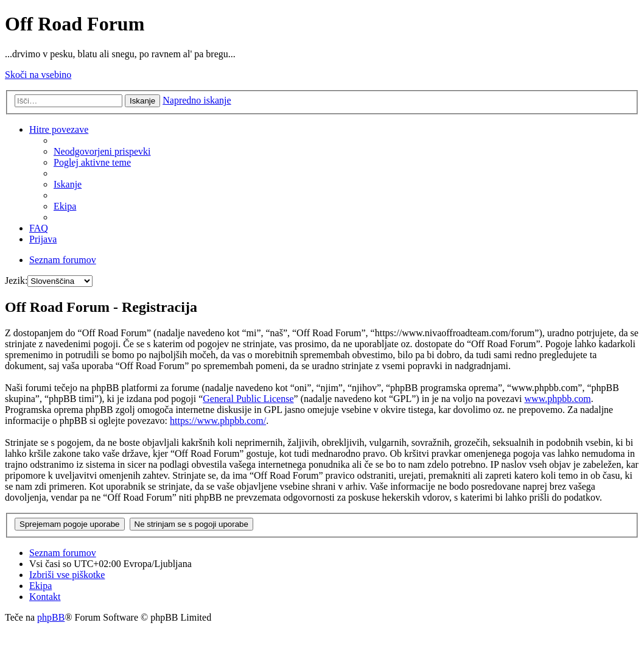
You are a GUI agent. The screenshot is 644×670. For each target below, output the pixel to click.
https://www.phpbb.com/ (218, 421)
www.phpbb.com (558, 399)
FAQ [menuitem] (39, 228)
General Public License (248, 399)
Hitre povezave (59, 129)
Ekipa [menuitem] (65, 206)
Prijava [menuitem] (43, 239)
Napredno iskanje (197, 100)
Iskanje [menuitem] (68, 184)
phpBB (51, 617)
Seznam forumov (63, 553)
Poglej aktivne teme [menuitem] (92, 162)
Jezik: (16, 280)
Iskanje (142, 101)
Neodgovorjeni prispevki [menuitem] (102, 151)
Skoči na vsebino (38, 75)
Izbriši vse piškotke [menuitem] (67, 575)
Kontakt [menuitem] (45, 597)
